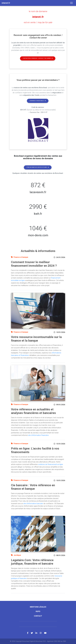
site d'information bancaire (33, 503)
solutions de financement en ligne (51, 464)
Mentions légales (38, 607)
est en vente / (38, 22)
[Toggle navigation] (71, 3)
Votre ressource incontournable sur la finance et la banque (36, 339)
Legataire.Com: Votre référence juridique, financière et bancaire (32, 562)
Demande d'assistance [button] (38, 101)
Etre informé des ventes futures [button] (38, 167)
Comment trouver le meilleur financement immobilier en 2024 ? (34, 264)
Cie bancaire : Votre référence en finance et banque (33, 487)
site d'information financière (38, 435)
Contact (38, 616)
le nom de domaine (38, 11)
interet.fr (38, 17)
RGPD (38, 611)
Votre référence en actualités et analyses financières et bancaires (33, 411)
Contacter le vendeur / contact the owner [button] (38, 58)
